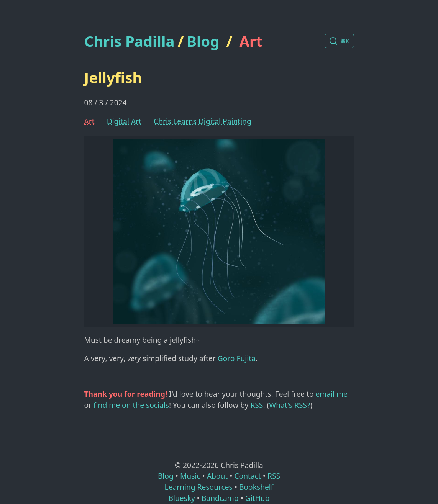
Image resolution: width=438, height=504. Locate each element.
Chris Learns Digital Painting (203, 121)
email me (332, 394)
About (217, 476)
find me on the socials (131, 405)
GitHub (258, 498)
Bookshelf (256, 487)
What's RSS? (290, 405)
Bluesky (181, 498)
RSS (257, 405)
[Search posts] (339, 41)
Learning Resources (199, 487)
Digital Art (124, 121)
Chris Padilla (130, 41)
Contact (247, 476)
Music (190, 476)
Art (251, 41)
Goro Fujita (237, 358)
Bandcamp (220, 498)
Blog (203, 41)
